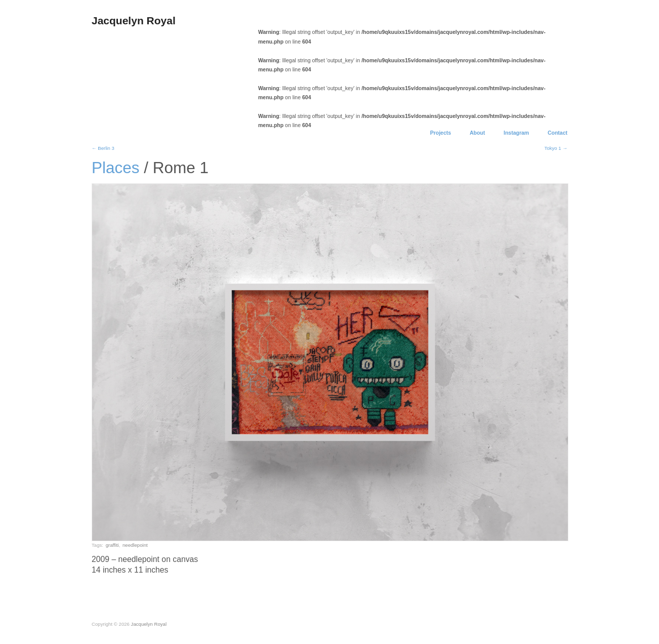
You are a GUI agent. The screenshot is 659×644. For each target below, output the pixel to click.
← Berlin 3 (103, 148)
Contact (558, 133)
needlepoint (135, 545)
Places (116, 168)
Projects (441, 133)
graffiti (112, 545)
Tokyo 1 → (556, 148)
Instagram (516, 133)
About (477, 133)
